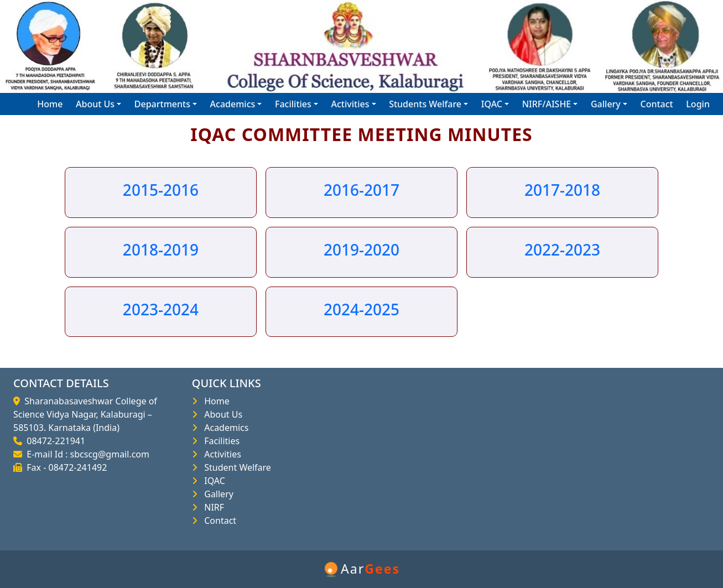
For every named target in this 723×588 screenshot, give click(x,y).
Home (50, 104)
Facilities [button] (293, 104)
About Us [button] (95, 104)
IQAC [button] (492, 104)
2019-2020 (361, 249)
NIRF (212, 507)
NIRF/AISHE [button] (547, 104)
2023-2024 (161, 309)
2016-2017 (361, 190)
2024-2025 (361, 309)
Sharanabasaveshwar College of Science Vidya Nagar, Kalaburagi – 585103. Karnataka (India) (85, 414)
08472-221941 (54, 441)
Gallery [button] (606, 104)
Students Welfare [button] (425, 104)
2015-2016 (161, 190)
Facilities (220, 441)
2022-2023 (562, 249)
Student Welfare (235, 467)
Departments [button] (162, 104)
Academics (224, 428)
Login (698, 104)
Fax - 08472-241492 (64, 467)
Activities (220, 454)
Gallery (217, 494)
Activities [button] (350, 104)
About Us (221, 414)
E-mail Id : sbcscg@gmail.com (86, 454)
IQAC (212, 481)
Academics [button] (233, 104)
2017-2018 (562, 190)
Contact (656, 104)
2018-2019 (161, 249)
